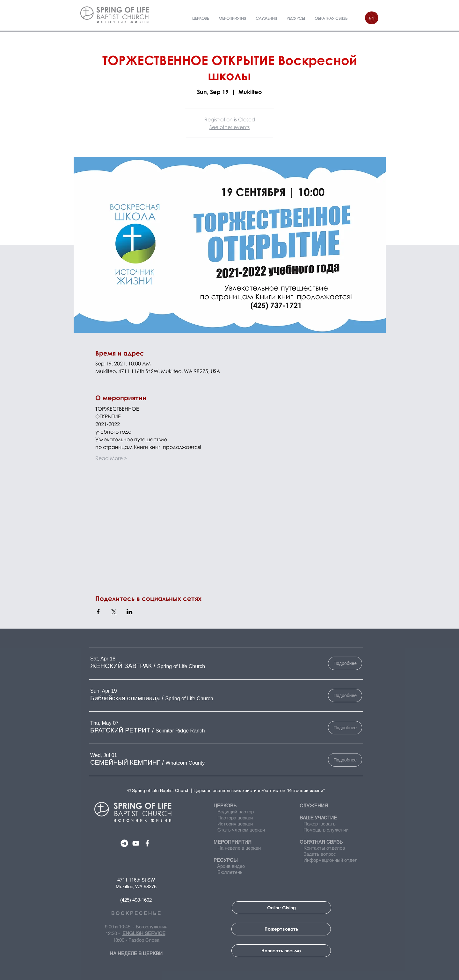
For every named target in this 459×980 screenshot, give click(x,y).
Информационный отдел (329, 860)
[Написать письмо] (281, 951)
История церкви (234, 824)
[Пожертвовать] (281, 929)
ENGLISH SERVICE (144, 933)
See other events (229, 127)
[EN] (372, 18)
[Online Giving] (281, 908)
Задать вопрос (318, 854)
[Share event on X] (114, 612)
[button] (121, 666)
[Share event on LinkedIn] (130, 612)
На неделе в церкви (237, 848)
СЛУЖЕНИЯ (314, 806)
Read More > (111, 458)
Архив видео (230, 866)
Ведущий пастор (236, 812)
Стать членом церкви (241, 830)
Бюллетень (229, 872)
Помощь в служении (324, 830)
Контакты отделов (322, 848)
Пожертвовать (320, 824)
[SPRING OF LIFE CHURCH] (124, 843)
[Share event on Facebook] (98, 612)
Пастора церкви (235, 818)
